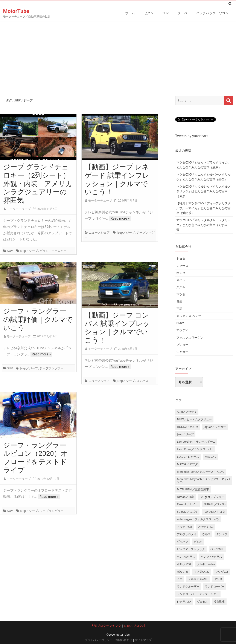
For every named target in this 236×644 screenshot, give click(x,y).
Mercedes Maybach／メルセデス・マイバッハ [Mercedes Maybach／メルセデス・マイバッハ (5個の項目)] (203, 480)
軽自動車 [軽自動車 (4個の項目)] (219, 601)
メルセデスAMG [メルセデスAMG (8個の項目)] (198, 579)
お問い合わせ (124, 640)
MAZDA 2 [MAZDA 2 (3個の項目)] (211, 456)
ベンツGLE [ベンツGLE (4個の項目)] (217, 549)
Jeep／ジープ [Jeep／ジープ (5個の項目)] (185, 434)
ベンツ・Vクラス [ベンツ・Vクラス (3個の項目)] (211, 556)
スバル (181, 280)
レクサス (182, 265)
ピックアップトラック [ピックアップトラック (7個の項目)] (191, 549)
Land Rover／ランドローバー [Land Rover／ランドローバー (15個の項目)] (195, 449)
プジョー (182, 344)
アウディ (182, 330)
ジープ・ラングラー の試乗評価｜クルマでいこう (38, 319)
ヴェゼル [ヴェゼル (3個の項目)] (203, 601)
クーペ (182, 13)
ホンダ (181, 273)
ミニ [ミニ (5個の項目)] (180, 579)
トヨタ (181, 258)
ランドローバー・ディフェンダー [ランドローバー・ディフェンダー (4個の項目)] (198, 594)
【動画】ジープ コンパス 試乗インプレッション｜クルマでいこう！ (117, 327)
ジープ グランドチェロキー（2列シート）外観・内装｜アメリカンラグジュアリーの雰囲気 (38, 183)
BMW (180, 323)
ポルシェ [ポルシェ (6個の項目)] (183, 571)
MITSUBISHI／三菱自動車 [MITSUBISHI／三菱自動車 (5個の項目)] (193, 489)
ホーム (130, 13)
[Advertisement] (118, 57)
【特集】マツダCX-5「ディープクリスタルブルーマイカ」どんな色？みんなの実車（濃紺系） (203, 208)
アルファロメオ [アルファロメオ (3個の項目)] (187, 534)
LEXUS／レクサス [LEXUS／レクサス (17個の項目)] (188, 456)
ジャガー (182, 352)
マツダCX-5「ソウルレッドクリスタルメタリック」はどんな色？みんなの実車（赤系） (203, 191)
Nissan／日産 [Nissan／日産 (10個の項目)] (185, 497)
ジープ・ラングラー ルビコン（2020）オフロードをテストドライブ (36, 457)
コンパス (142, 380)
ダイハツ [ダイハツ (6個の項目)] (183, 542)
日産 (179, 301)
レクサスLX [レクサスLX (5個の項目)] (184, 601)
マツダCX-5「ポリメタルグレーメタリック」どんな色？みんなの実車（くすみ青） (203, 225)
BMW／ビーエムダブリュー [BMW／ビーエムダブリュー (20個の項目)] (194, 419)
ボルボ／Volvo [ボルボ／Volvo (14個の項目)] (206, 564)
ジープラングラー (52, 368)
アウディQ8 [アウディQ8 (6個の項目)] (184, 526)
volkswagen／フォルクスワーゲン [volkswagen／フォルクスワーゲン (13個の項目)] (198, 519)
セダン (149, 13)
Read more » (120, 218)
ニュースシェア (99, 232)
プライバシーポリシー (99, 640)
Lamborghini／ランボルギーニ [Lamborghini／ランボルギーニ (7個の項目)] (196, 442)
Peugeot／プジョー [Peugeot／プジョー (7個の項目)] (212, 497)
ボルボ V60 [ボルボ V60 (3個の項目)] (184, 564)
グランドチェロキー (53, 251)
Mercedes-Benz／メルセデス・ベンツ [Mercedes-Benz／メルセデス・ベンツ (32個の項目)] (201, 471)
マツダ (181, 294)
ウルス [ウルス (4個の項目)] (206, 534)
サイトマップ (143, 640)
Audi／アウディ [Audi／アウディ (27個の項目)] (187, 411)
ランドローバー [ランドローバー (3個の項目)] (215, 586)
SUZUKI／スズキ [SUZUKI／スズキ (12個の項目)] (187, 512)
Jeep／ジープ (29, 251)
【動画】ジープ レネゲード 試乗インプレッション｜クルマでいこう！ (117, 179)
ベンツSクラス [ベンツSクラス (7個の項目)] (186, 556)
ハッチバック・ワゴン (212, 13)
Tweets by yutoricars (192, 136)
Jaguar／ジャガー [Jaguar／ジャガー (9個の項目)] (215, 427)
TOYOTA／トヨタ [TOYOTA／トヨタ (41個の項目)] (214, 512)
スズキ (181, 287)
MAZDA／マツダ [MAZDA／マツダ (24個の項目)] (187, 464)
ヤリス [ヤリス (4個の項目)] (218, 579)
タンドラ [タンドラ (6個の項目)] (222, 534)
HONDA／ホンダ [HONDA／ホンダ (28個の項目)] (187, 427)
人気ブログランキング (106, 625)
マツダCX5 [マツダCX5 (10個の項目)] (222, 571)
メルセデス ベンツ (189, 316)
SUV (166, 13)
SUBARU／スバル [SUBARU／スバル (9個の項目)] (215, 504)
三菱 (179, 308)
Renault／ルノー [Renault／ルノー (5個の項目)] (187, 504)
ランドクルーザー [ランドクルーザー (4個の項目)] (188, 586)
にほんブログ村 (135, 625)
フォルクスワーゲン (190, 337)
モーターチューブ (19, 209)
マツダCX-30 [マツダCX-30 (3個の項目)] (202, 571)
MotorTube (16, 11)
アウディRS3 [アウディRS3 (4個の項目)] (206, 526)
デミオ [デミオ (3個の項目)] (198, 542)
